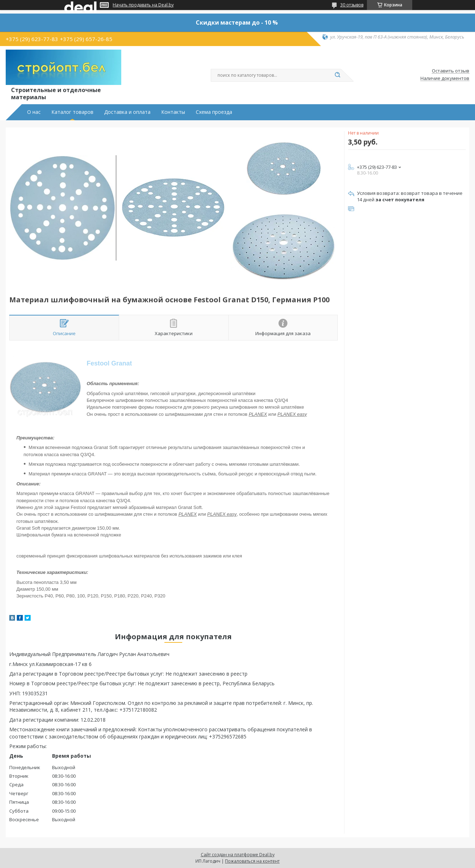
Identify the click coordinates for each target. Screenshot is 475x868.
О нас (34, 112)
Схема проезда (214, 112)
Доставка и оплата (127, 112)
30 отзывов (352, 5)
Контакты (173, 112)
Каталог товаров (72, 112)
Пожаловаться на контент (252, 861)
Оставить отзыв (451, 71)
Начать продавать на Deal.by (143, 5)
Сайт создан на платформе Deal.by (238, 855)
